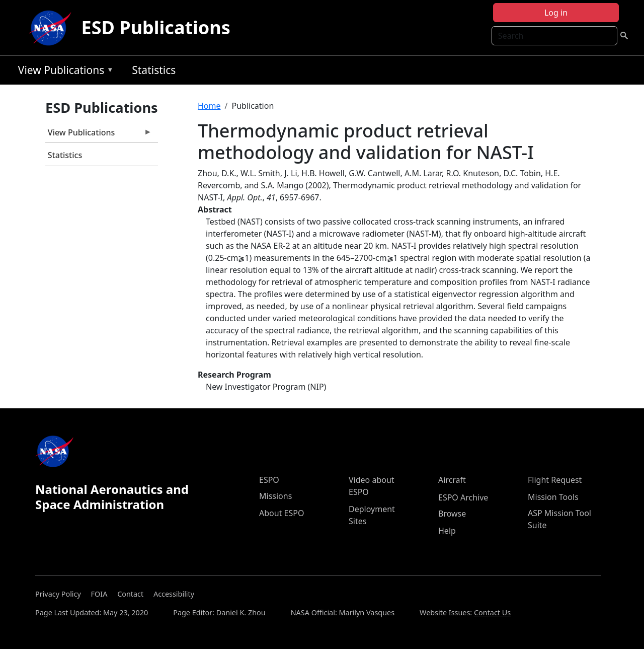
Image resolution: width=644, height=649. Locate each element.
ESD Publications (156, 27)
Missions (275, 496)
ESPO (269, 480)
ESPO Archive (463, 497)
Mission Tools (553, 497)
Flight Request (555, 480)
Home (209, 106)
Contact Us (492, 612)
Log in (556, 13)
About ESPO (281, 513)
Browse (452, 514)
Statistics (154, 70)
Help (447, 531)
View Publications (63, 72)
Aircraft (452, 480)
